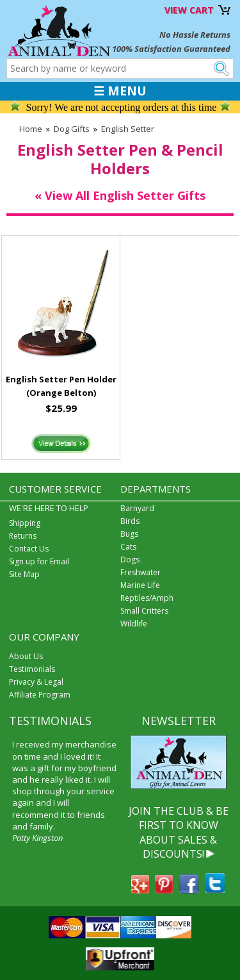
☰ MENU (120, 91)
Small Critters (144, 611)
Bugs (129, 534)
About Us (26, 656)
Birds (130, 521)
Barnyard (137, 508)
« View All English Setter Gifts (120, 195)
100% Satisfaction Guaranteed (171, 49)
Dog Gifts (72, 129)
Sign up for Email (39, 561)
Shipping (25, 523)
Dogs (130, 559)
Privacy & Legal (36, 682)
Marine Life (140, 585)
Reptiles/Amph (147, 598)
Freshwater (140, 572)
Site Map (24, 574)
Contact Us (29, 549)
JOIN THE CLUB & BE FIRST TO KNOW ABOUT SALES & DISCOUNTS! (179, 832)
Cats (128, 547)
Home (31, 129)
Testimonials (32, 669)
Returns (23, 536)
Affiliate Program (40, 695)
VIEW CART (189, 10)
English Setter (128, 129)
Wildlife (134, 624)
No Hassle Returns (195, 35)
